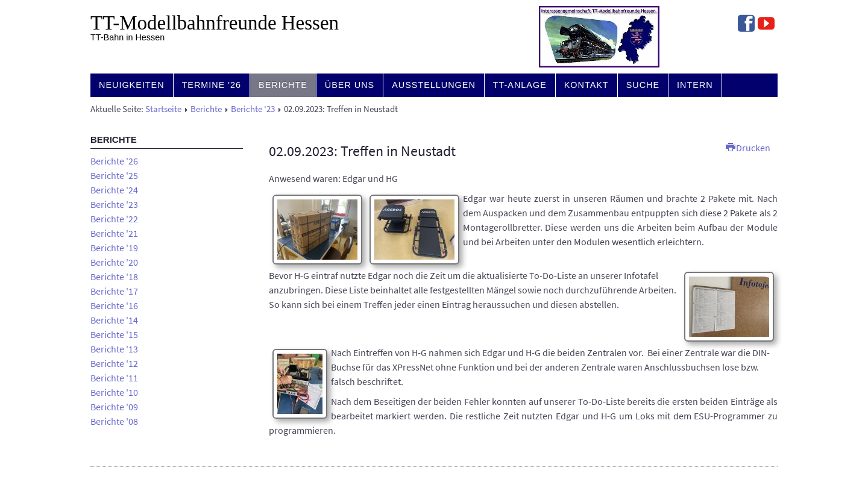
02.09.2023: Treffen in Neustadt (362, 151)
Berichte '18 (114, 277)
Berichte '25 (114, 175)
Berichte (283, 85)
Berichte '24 (114, 190)
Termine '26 (212, 85)
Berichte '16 (114, 305)
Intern (695, 85)
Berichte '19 (114, 248)
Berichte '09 (114, 407)
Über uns (350, 85)
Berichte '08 (114, 421)
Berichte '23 (253, 109)
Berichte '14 (114, 320)
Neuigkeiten (132, 85)
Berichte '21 (114, 233)
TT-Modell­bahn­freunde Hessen (215, 23)
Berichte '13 (114, 349)
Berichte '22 (114, 219)
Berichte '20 (114, 262)
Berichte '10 (114, 392)
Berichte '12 (114, 363)
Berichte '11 (114, 378)
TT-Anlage (520, 85)
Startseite (163, 109)
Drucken (748, 148)
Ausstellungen (434, 85)
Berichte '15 (114, 334)
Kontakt (587, 85)
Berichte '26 (114, 161)
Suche (643, 85)
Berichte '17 (114, 291)
